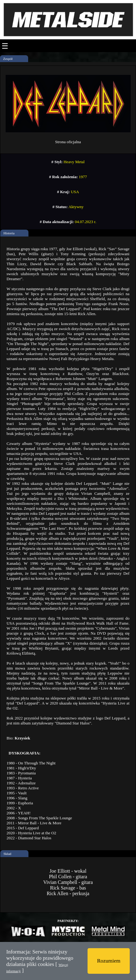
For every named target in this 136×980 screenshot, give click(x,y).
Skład (7, 854)
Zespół (8, 59)
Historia (9, 233)
